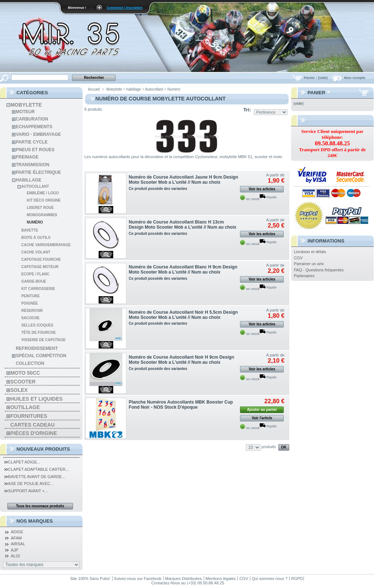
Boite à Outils (36, 238)
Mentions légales (221, 579)
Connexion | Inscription (125, 8)
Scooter (23, 382)
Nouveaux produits (43, 449)
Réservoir (32, 311)
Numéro (35, 222)
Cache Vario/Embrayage (46, 245)
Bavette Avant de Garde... (35, 477)
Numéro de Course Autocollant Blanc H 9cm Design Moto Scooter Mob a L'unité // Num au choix (183, 270)
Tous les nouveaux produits (40, 506)
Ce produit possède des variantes (158, 189)
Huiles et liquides (36, 399)
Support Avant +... (26, 491)
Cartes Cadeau (32, 425)
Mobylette (26, 105)
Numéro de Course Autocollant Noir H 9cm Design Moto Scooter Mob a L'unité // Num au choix (182, 360)
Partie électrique (38, 172)
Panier (316, 93)
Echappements (34, 127)
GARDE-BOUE (34, 281)
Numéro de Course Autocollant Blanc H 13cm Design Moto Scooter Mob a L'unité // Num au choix (183, 225)
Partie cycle (32, 142)
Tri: (247, 110)
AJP (15, 550)
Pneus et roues (35, 150)
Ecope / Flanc (35, 274)
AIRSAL (18, 544)
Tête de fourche (38, 333)
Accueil (94, 89)
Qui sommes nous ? (270, 579)
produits (269, 447)
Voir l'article (262, 418)
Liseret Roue (40, 208)
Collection (30, 363)
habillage (28, 180)
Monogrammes (42, 215)
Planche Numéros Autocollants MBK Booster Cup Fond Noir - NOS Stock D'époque (181, 405)
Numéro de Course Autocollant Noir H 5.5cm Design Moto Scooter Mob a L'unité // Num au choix (184, 315)
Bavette (30, 230)
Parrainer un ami (309, 264)
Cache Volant (36, 252)
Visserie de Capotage (43, 340)
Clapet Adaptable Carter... (37, 469)
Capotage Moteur (40, 267)
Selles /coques (37, 325)
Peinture (30, 296)
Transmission (33, 165)
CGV (298, 258)
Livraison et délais (310, 252)
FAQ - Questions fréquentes (319, 270)
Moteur (25, 112)
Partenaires (304, 276)
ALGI (16, 556)
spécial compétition (41, 356)
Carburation (32, 119)
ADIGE (17, 532)
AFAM (16, 538)
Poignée (30, 303)
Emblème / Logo (43, 193)
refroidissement (37, 348)
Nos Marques (35, 521)
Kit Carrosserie (38, 289)
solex (19, 390)
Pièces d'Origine (34, 433)
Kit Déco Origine (44, 200)
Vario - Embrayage (38, 134)
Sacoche (30, 318)
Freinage (27, 157)
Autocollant (35, 186)
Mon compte (355, 78)
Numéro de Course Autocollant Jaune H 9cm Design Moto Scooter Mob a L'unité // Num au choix (184, 180)
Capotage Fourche (41, 259)
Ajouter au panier (262, 410)
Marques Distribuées (184, 579)
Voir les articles (262, 189)
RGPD (297, 579)
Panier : (316, 78)
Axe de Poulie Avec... (29, 484)
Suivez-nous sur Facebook (138, 579)
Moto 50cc (25, 373)
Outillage (25, 407)
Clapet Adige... (22, 462)
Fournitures (29, 416)
